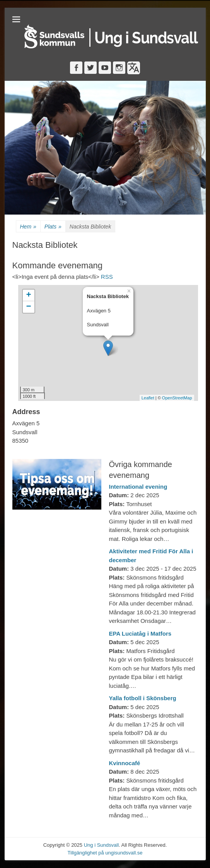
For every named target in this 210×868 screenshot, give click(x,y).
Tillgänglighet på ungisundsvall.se (105, 853)
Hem (28, 227)
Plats (53, 227)
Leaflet (148, 398)
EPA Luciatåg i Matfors (140, 634)
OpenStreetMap (177, 398)
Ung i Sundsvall (101, 845)
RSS (107, 277)
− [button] (28, 307)
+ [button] (28, 295)
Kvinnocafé (125, 763)
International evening (138, 487)
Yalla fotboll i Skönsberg (143, 698)
